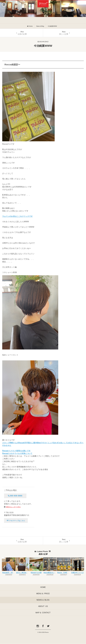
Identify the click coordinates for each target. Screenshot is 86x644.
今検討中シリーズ (77, 573)
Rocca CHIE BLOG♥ (64, 573)
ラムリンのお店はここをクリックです (17, 216)
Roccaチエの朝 (36, 573)
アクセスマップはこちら (16, 521)
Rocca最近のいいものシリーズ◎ (50, 573)
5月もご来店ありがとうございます (23, 573)
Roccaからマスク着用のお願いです (16, 451)
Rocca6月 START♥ (9, 573)
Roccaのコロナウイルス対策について (17, 453)
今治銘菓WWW (52, 26)
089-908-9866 (15, 496)
